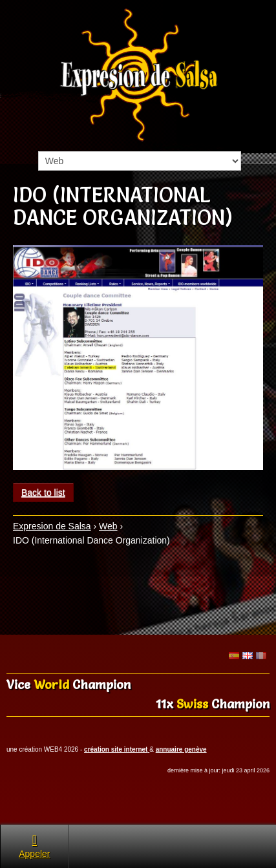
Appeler (34, 846)
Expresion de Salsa (52, 526)
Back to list (43, 492)
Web (108, 526)
